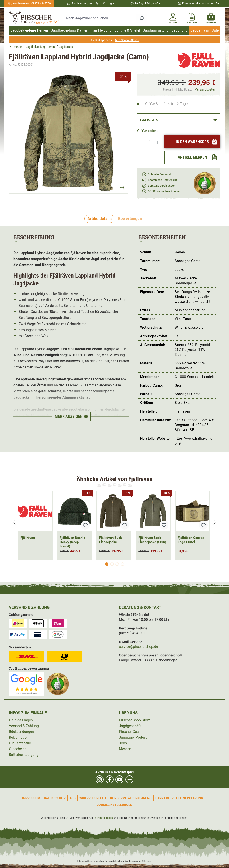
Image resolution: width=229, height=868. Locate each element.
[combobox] (100, 18)
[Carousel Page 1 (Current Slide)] (107, 564)
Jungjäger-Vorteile (133, 737)
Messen (125, 749)
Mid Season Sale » (127, 40)
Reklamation (19, 737)
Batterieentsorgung (24, 755)
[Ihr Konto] (173, 17)
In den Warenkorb (197, 142)
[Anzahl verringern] (142, 142)
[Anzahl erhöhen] (158, 142)
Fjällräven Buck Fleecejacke (111, 540)
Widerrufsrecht (93, 798)
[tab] (99, 219)
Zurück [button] (17, 47)
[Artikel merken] (192, 157)
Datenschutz (55, 798)
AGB (72, 798)
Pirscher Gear (129, 732)
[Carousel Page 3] (117, 564)
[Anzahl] (150, 142)
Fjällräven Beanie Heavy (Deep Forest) (72, 542)
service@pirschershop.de (138, 647)
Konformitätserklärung (131, 798)
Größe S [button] (149, 120)
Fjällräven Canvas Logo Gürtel (191, 540)
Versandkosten (205, 89)
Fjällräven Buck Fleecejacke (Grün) (152, 540)
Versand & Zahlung (24, 726)
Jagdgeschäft (130, 726)
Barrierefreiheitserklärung (179, 798)
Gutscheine (18, 749)
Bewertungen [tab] (130, 219)
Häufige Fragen (21, 720)
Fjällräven (28, 538)
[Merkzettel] (192, 17)
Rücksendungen (21, 732)
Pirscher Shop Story (134, 720)
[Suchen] (142, 18)
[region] (69, 137)
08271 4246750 (32, 4)
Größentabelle (148, 131)
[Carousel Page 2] (112, 564)
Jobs (123, 743)
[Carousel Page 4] (123, 564)
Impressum (31, 798)
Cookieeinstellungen (114, 805)
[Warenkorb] (211, 17)
